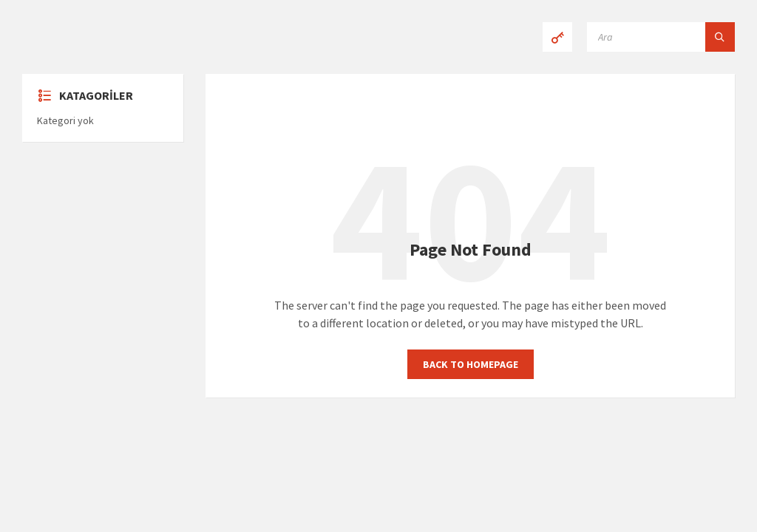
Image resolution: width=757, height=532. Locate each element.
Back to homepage (471, 364)
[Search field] (661, 37)
